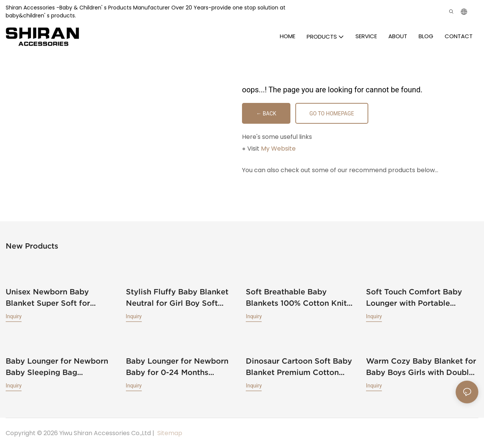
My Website (278, 149)
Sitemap (169, 432)
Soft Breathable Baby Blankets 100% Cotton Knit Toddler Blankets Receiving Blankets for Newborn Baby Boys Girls (298, 298)
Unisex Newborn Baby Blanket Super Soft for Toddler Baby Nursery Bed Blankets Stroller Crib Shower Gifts (61, 291)
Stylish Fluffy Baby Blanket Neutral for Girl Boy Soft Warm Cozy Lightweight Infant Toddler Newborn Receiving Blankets (177, 298)
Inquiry (14, 309)
